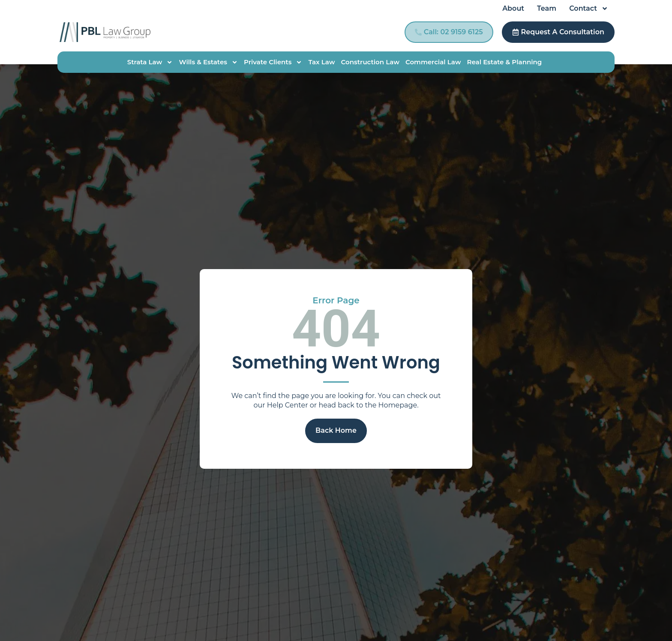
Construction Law (370, 62)
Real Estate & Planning (504, 62)
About (513, 8)
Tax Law (321, 62)
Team (547, 8)
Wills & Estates (208, 62)
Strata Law (150, 62)
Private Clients (273, 62)
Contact (589, 9)
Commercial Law (433, 62)
